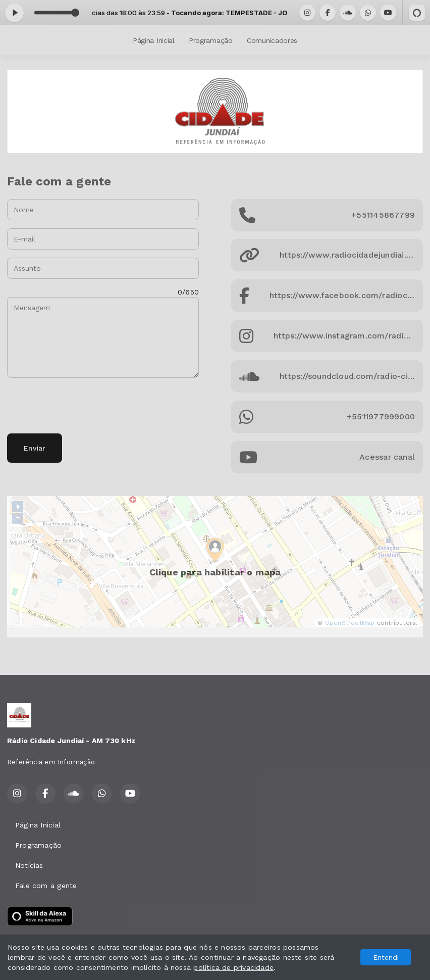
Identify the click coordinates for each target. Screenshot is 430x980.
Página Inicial (154, 40)
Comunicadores (272, 40)
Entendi (386, 957)
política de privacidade (233, 967)
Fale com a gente (46, 886)
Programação (211, 40)
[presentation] (84, 406)
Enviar (35, 448)
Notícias (29, 865)
